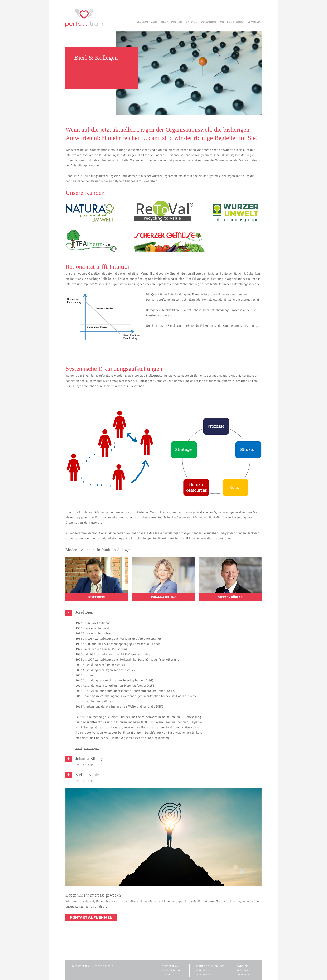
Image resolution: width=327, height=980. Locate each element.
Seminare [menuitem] (254, 22)
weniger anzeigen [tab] (87, 748)
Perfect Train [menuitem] (147, 22)
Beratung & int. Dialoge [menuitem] (179, 22)
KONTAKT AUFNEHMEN (91, 918)
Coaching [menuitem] (209, 22)
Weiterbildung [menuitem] (232, 22)
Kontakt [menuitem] (166, 975)
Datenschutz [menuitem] (204, 975)
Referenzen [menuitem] (244, 971)
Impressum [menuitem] (243, 975)
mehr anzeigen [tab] (85, 764)
